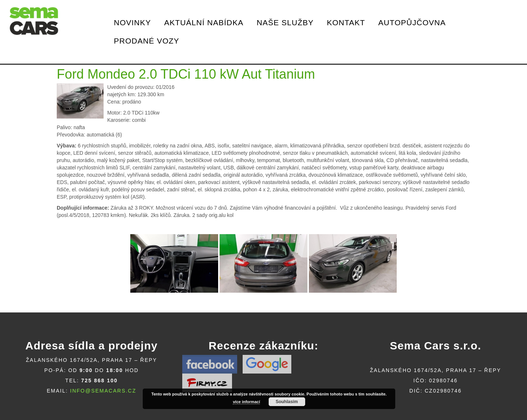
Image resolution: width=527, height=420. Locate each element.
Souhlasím (287, 402)
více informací (246, 402)
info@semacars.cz (103, 391)
